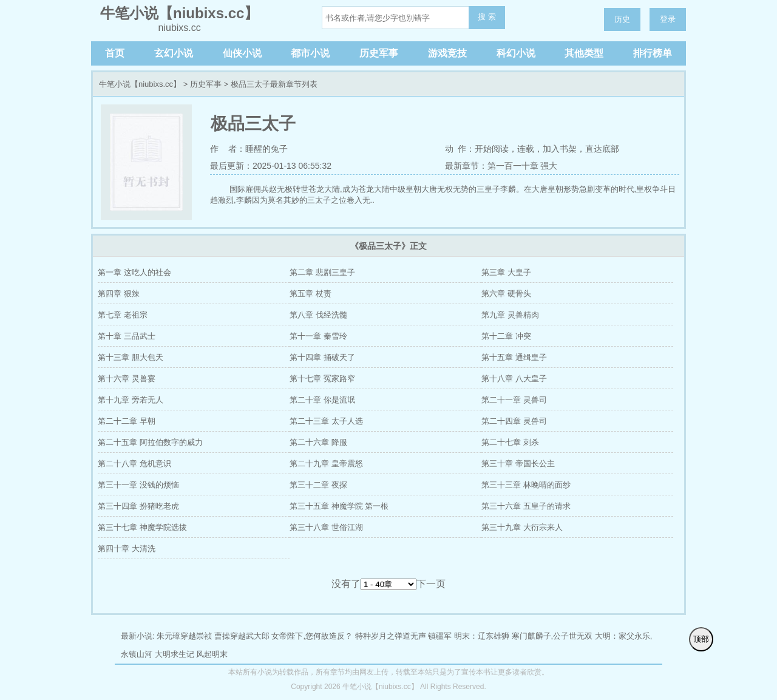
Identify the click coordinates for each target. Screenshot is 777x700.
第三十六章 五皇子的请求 (526, 506)
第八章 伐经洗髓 (318, 315)
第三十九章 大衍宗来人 (522, 527)
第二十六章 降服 (318, 442)
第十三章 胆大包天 (131, 357)
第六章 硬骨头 (506, 294)
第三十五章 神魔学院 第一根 (339, 506)
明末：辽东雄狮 (482, 636)
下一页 (431, 584)
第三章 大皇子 (506, 272)
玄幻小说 (174, 53)
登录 (668, 19)
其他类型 (584, 53)
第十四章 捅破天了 (322, 357)
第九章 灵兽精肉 (510, 315)
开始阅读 (492, 149)
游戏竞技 (447, 53)
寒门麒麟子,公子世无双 (552, 636)
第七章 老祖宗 (123, 315)
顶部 (701, 639)
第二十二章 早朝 (127, 421)
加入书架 (560, 149)
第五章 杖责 (310, 294)
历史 (622, 19)
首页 (115, 53)
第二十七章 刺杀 (510, 442)
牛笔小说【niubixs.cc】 (140, 84)
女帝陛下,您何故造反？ (312, 636)
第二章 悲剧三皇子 (322, 272)
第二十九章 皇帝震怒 (326, 464)
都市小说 (310, 53)
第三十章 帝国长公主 (518, 464)
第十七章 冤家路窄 (322, 379)
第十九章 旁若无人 (131, 400)
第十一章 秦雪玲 (318, 336)
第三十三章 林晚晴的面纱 (526, 485)
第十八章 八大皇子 (514, 379)
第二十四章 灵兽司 (514, 421)
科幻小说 (516, 53)
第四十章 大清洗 (127, 549)
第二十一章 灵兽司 (514, 400)
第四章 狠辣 (119, 294)
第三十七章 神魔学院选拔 (142, 527)
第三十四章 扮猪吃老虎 (138, 506)
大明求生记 (175, 654)
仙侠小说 (242, 53)
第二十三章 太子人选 (326, 421)
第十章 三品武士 (127, 336)
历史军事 (379, 53)
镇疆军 (440, 636)
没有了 (346, 584)
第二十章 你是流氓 (322, 400)
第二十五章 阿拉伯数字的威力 (150, 442)
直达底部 (602, 149)
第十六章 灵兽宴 (127, 379)
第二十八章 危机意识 (134, 464)
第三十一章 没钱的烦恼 (138, 485)
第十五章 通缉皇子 (514, 357)
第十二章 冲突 (506, 336)
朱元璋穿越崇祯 (184, 636)
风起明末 (212, 654)
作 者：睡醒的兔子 (249, 149)
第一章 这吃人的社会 (134, 272)
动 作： (460, 149)
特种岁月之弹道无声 (391, 636)
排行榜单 (653, 53)
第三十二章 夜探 (318, 485)
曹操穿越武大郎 (242, 636)
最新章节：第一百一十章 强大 (501, 166)
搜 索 (487, 17)
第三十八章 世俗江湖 (326, 527)
